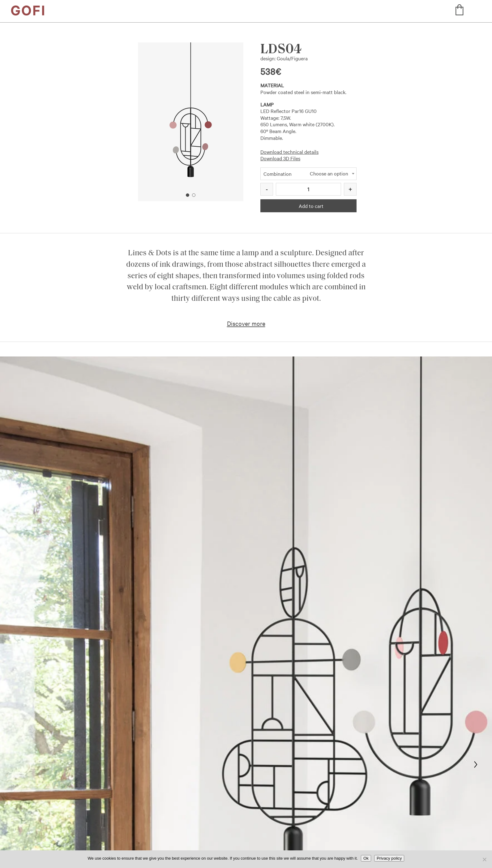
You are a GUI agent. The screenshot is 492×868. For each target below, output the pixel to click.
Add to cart (311, 206)
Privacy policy (389, 858)
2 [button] (194, 195)
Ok (366, 858)
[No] (484, 859)
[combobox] (308, 175)
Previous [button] (163, 111)
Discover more (246, 323)
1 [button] (188, 195)
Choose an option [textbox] (329, 173)
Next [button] (218, 111)
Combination (278, 174)
